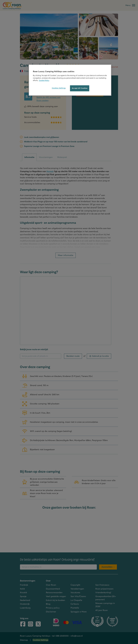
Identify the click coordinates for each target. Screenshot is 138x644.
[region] (70, 80)
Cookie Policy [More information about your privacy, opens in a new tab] (44, 80)
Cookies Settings (59, 88)
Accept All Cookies (80, 88)
